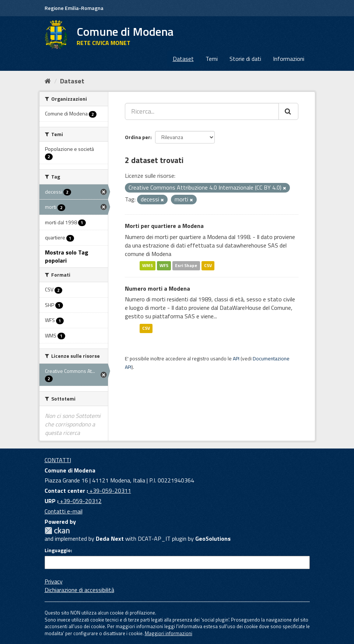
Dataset (183, 59)
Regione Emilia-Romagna (74, 8)
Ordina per (138, 137)
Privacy (54, 581)
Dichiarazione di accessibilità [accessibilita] (79, 590)
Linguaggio (58, 550)
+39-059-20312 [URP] (80, 501)
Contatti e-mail (64, 511)
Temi (212, 59)
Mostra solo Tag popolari (67, 257)
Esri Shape (186, 266)
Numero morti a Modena (157, 288)
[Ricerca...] (202, 111)
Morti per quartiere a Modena (164, 226)
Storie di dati (245, 59)
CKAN (57, 531)
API (236, 359)
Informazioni (289, 59)
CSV (208, 266)
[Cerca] (288, 111)
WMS (148, 266)
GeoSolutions (213, 539)
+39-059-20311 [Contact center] (110, 491)
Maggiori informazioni (169, 633)
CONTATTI (58, 460)
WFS (164, 266)
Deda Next (110, 539)
